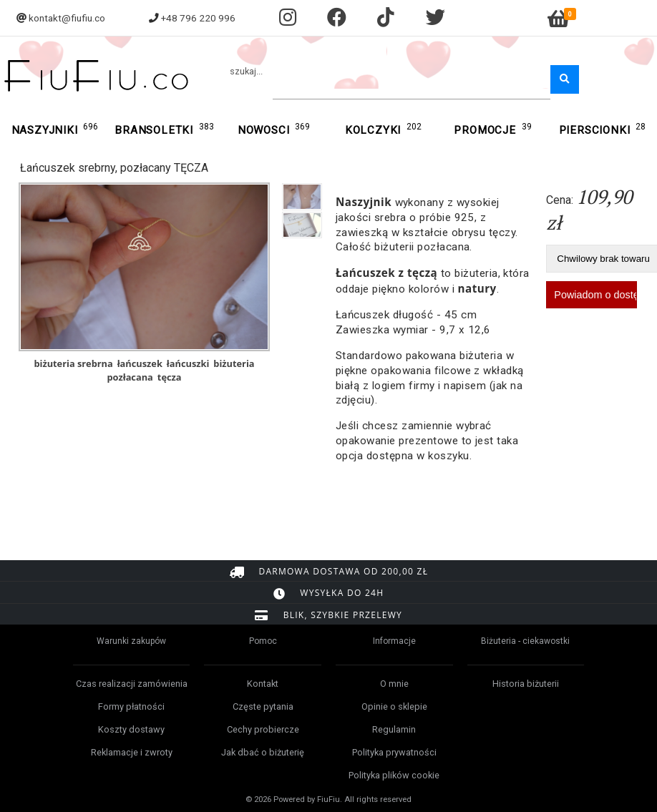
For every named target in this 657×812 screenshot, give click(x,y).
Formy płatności (131, 706)
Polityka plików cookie (394, 775)
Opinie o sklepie (394, 706)
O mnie (394, 684)
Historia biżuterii (526, 684)
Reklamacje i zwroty (132, 752)
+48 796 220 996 (198, 18)
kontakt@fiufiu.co (67, 18)
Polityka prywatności (394, 752)
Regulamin (394, 729)
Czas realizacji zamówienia (132, 684)
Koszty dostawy (131, 729)
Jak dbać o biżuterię (263, 752)
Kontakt (263, 684)
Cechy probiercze (263, 729)
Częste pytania (263, 706)
